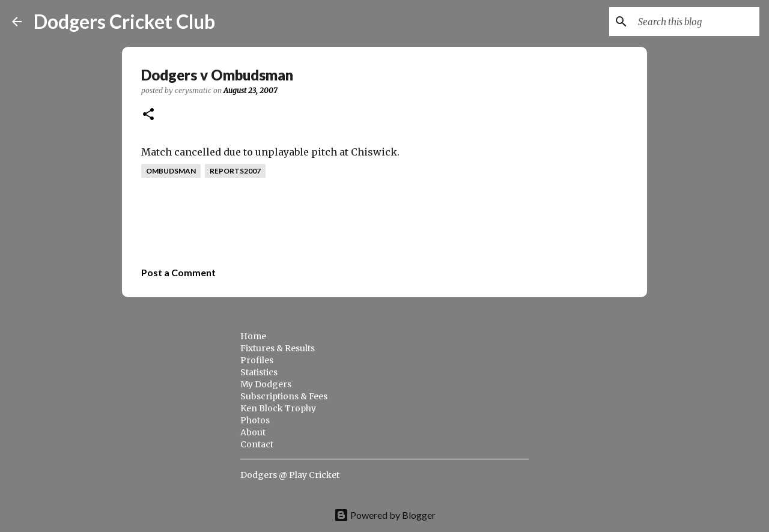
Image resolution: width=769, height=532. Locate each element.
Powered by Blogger (385, 515)
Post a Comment (178, 272)
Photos (255, 420)
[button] (148, 115)
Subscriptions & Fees (284, 396)
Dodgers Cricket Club (124, 21)
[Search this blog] (696, 22)
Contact (257, 444)
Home (253, 336)
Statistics (259, 372)
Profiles (257, 360)
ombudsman (171, 171)
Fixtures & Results (278, 348)
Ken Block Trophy (278, 408)
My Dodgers (266, 384)
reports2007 (235, 171)
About (253, 432)
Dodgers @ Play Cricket (290, 475)
